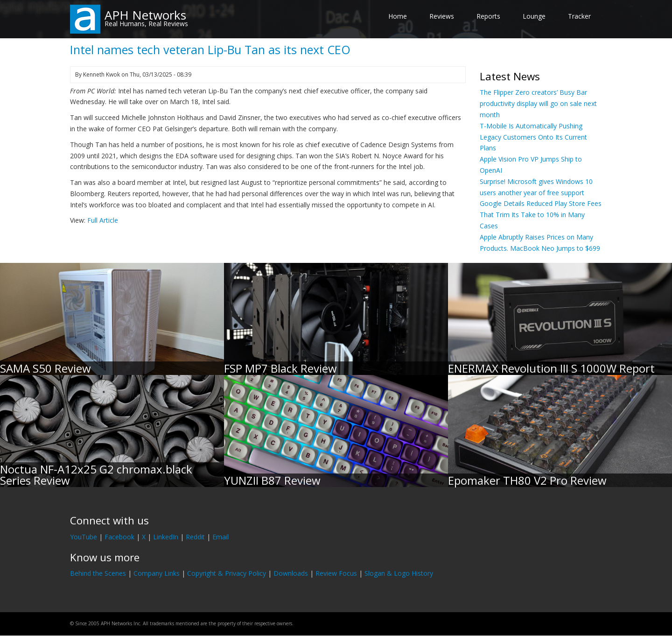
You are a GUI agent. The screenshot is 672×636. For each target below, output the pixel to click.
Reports (488, 16)
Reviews (442, 16)
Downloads (291, 573)
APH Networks (145, 15)
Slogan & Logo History (399, 573)
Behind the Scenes (98, 573)
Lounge (534, 16)
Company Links (157, 573)
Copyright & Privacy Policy (227, 573)
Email (220, 537)
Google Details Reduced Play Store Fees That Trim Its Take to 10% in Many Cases (541, 215)
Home (398, 16)
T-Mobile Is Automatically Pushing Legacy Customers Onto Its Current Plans (533, 137)
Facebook (119, 537)
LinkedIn (166, 537)
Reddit (195, 537)
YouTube (84, 537)
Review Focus (336, 573)
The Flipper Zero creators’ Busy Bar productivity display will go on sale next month (538, 103)
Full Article (103, 220)
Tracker (579, 16)
